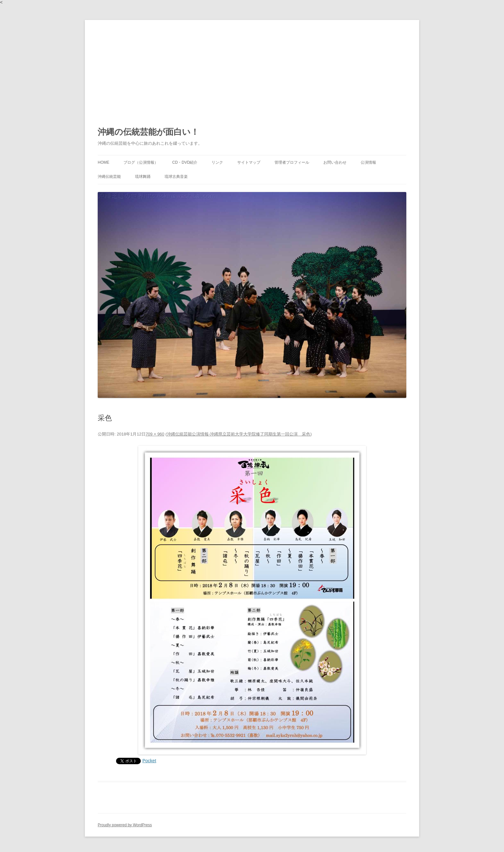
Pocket (149, 761)
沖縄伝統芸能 (109, 177)
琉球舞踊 (143, 177)
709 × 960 (155, 434)
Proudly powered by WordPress (125, 825)
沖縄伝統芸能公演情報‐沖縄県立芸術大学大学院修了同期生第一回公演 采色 (239, 434)
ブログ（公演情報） (141, 162)
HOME (104, 162)
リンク (217, 162)
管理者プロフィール (292, 162)
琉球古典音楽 (176, 177)
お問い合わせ (335, 162)
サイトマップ (249, 162)
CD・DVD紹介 (185, 162)
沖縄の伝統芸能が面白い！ (148, 132)
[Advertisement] (252, 68)
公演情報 (368, 162)
